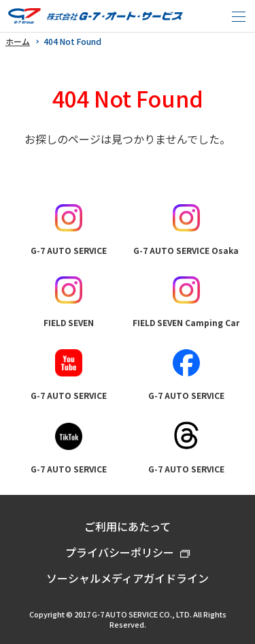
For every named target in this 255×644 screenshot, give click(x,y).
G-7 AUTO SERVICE (69, 230)
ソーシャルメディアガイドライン (128, 578)
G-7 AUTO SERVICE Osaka (186, 230)
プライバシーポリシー (120, 552)
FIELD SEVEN (69, 302)
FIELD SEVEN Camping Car (186, 302)
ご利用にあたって (128, 526)
